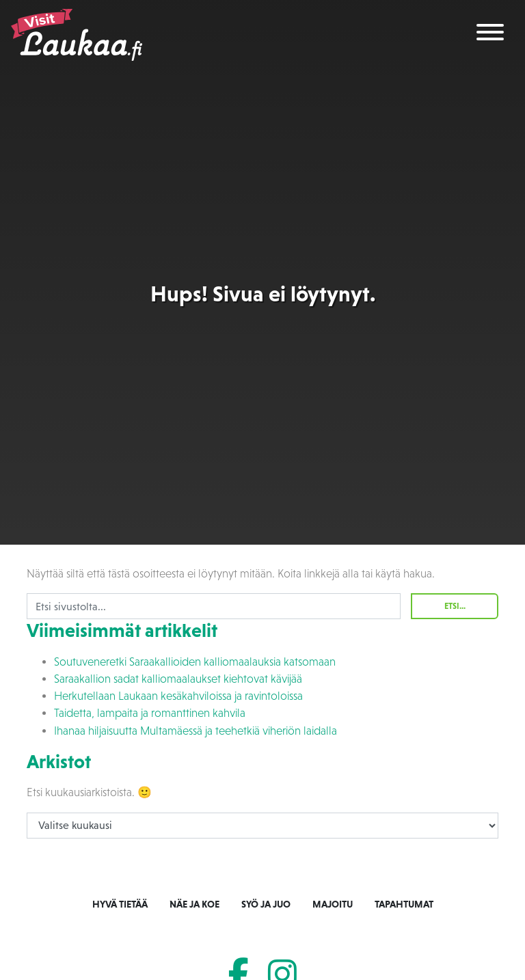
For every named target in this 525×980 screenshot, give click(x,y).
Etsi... (455, 606)
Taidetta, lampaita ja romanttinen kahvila (150, 713)
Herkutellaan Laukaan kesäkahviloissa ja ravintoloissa (178, 696)
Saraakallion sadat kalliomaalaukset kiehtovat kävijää (178, 679)
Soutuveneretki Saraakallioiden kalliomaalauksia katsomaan (195, 662)
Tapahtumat (404, 904)
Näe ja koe (194, 904)
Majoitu (333, 904)
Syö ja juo (266, 904)
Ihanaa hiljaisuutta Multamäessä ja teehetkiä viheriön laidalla (196, 731)
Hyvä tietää (120, 904)
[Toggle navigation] (490, 35)
